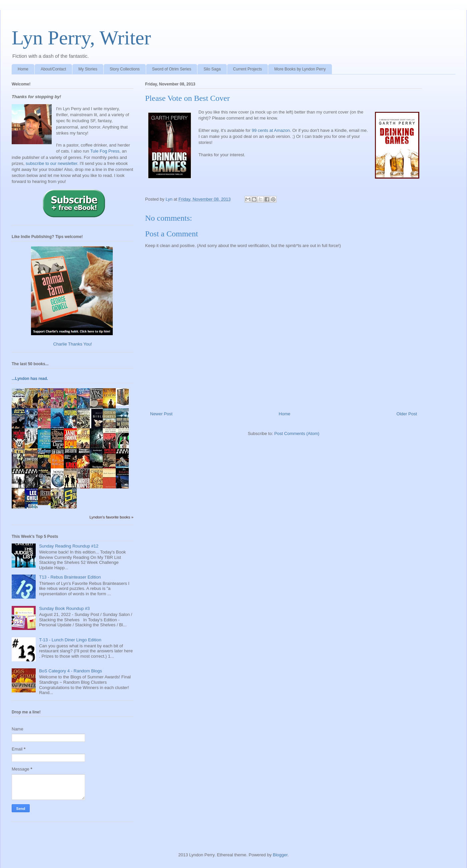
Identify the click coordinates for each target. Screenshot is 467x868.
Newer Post (161, 414)
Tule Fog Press (105, 151)
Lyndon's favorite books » (111, 517)
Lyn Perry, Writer (81, 38)
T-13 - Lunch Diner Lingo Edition (70, 640)
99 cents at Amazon (271, 130)
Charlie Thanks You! (72, 344)
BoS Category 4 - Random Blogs (71, 671)
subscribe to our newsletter (52, 163)
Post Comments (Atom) (297, 433)
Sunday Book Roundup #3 (64, 608)
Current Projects (248, 69)
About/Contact (53, 69)
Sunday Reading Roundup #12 (69, 546)
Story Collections (125, 69)
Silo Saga (212, 69)
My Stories (88, 69)
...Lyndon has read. (30, 379)
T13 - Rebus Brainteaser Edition (70, 577)
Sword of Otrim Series (172, 69)
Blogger (280, 855)
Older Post (407, 414)
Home (23, 69)
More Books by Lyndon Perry (300, 69)
